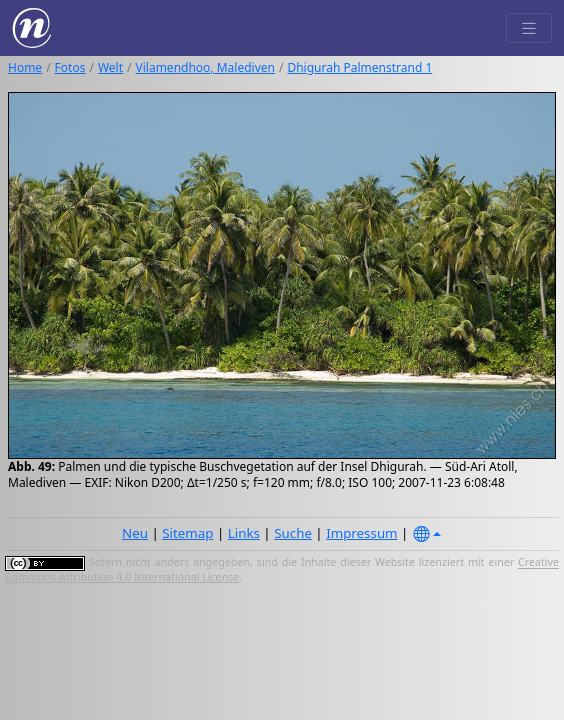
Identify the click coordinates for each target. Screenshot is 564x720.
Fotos (70, 67)
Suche (293, 533)
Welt (110, 67)
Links (244, 533)
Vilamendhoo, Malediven (205, 67)
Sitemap (187, 533)
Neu (135, 533)
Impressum (361, 533)
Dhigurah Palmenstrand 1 (359, 67)
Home (25, 67)
